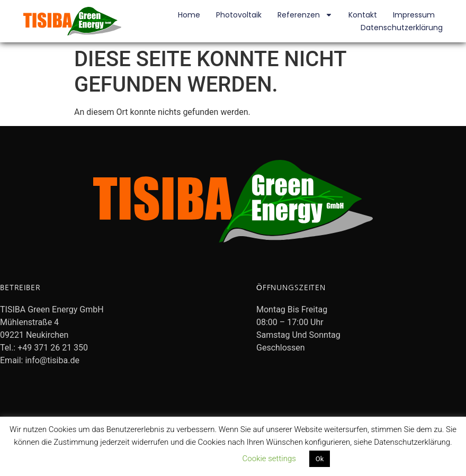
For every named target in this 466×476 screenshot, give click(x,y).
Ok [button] (320, 459)
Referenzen (305, 15)
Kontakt (363, 15)
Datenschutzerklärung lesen (182, 459)
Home (189, 15)
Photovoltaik (239, 15)
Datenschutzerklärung (402, 28)
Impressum (414, 15)
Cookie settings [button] (269, 459)
